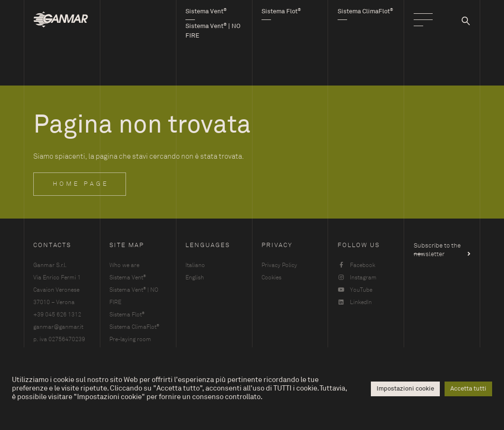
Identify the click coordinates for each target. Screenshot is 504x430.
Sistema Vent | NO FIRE (134, 296)
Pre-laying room (130, 339)
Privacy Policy (279, 265)
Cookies (271, 277)
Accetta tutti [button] (468, 389)
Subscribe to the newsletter (437, 248)
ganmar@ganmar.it (58, 327)
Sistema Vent (128, 277)
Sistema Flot (127, 314)
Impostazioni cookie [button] (405, 389)
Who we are (124, 265)
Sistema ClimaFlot (134, 327)
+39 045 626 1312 (57, 315)
